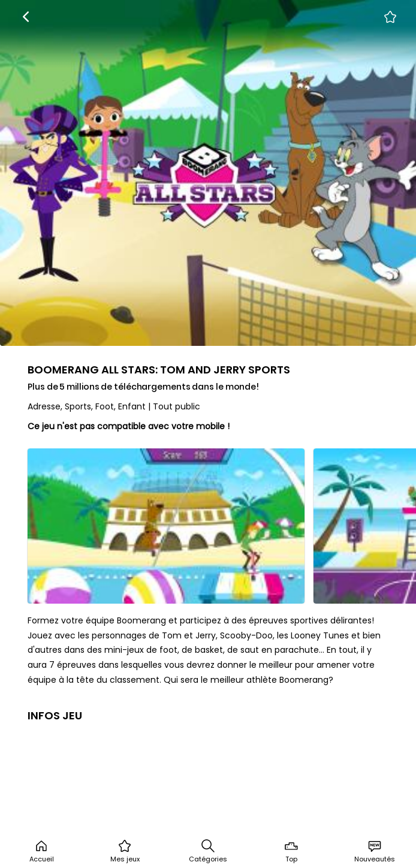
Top (291, 851)
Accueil (42, 851)
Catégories (208, 851)
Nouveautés (375, 851)
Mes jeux (125, 851)
